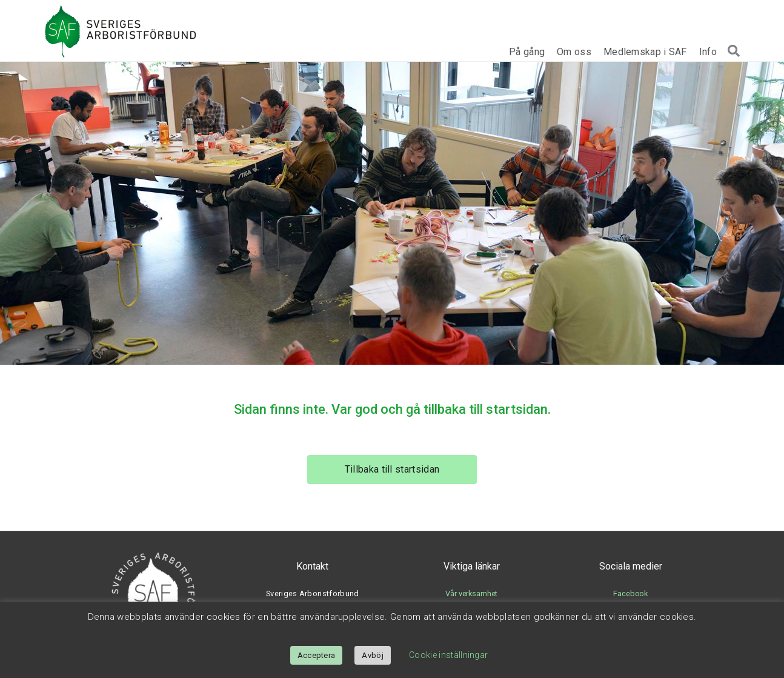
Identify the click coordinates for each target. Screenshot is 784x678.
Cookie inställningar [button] (448, 655)
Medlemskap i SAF (645, 52)
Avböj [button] (373, 655)
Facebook (630, 593)
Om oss (574, 52)
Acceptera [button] (317, 655)
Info (708, 52)
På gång (527, 52)
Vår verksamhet (471, 593)
